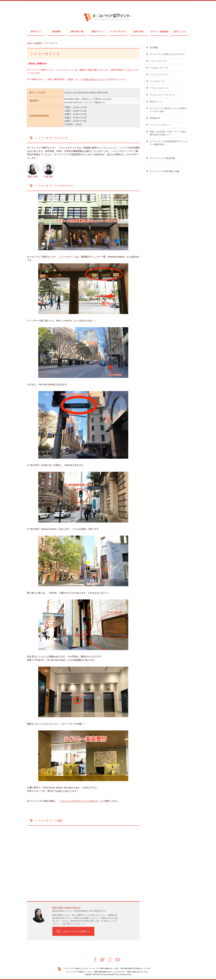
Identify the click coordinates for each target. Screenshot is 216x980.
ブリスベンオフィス (159, 75)
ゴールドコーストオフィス (162, 95)
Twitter (102, 960)
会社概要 (37, 43)
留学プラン (36, 31)
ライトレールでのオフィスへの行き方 (79, 801)
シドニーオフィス (158, 61)
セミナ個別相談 (159, 31)
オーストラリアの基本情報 (162, 158)
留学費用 (57, 31)
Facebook (95, 960)
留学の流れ (139, 31)
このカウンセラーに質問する (76, 931)
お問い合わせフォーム (94, 79)
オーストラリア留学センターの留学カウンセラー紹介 (168, 110)
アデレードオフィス (159, 88)
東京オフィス (156, 102)
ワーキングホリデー (118, 31)
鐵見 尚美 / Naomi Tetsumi (66, 908)
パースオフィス (157, 81)
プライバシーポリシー (160, 125)
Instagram (110, 960)
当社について (180, 31)
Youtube (118, 960)
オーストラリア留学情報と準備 (164, 171)
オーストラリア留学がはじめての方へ (168, 54)
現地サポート (98, 31)
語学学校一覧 (77, 31)
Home (29, 43)
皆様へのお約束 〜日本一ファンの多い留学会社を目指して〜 (168, 133)
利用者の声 (155, 118)
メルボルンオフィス (159, 68)
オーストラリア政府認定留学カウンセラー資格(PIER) (168, 143)
